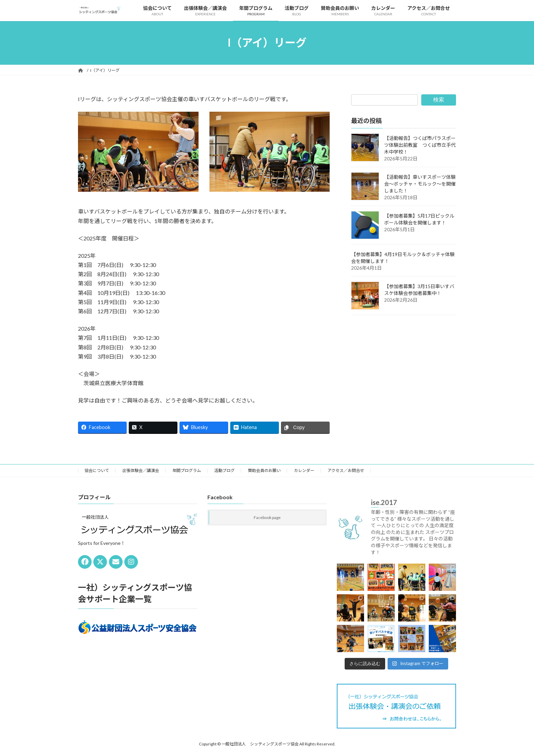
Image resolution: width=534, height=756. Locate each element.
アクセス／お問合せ (346, 470)
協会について (97, 470)
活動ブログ (224, 470)
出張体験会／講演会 (141, 470)
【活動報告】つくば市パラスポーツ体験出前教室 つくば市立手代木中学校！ (420, 145)
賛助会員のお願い (264, 470)
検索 (439, 100)
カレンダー (304, 470)
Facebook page (267, 517)
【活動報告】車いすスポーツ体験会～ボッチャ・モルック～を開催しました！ (420, 184)
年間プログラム (187, 470)
